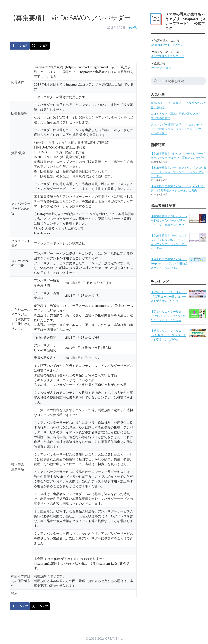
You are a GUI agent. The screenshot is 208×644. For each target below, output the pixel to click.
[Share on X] (40, 46)
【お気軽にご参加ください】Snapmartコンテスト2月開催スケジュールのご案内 (169, 263)
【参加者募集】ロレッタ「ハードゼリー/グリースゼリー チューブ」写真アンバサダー (169, 220)
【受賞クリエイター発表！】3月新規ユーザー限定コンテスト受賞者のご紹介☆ (169, 335)
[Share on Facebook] (20, 46)
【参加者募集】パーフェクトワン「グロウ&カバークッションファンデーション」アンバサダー (178, 172)
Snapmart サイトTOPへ (166, 45)
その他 (132, 27)
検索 (156, 81)
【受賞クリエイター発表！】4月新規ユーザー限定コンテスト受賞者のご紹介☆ (169, 296)
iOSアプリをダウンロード (168, 56)
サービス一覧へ (161, 68)
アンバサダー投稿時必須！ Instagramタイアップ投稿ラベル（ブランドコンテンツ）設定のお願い (177, 129)
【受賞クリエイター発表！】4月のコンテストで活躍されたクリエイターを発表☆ (169, 316)
